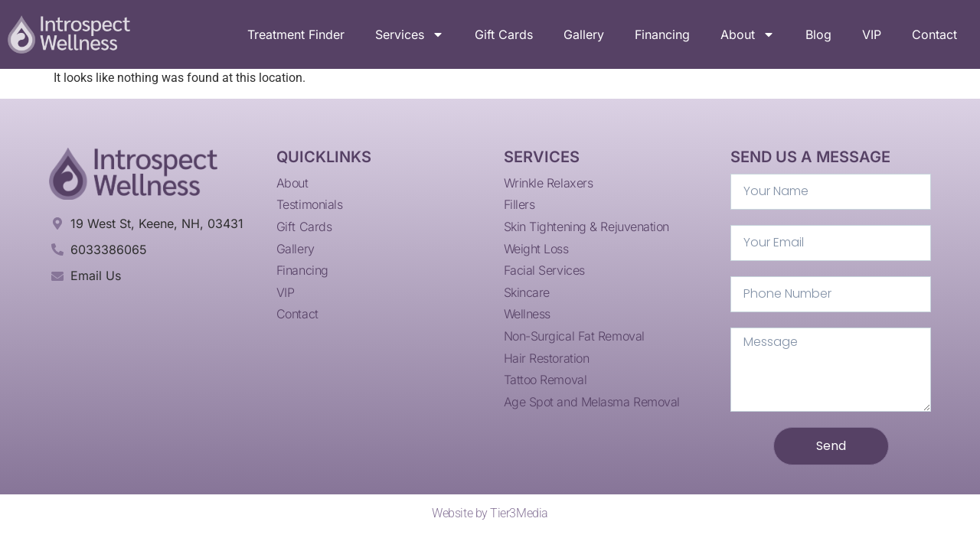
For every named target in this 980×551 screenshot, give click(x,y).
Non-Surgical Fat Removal (574, 336)
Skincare (527, 292)
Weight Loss (536, 249)
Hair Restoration (547, 358)
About (748, 34)
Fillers (519, 204)
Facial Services (544, 270)
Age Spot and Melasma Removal (592, 402)
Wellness (527, 314)
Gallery (584, 34)
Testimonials (310, 204)
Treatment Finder (296, 34)
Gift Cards (504, 34)
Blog (818, 34)
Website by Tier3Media (490, 513)
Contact (934, 34)
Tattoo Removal (546, 380)
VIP (872, 34)
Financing (662, 34)
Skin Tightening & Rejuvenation (587, 227)
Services (410, 34)
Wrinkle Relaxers (549, 183)
